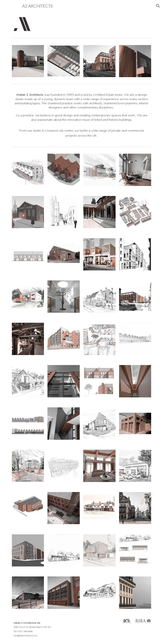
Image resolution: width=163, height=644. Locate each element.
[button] (158, 6)
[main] (82, 115)
